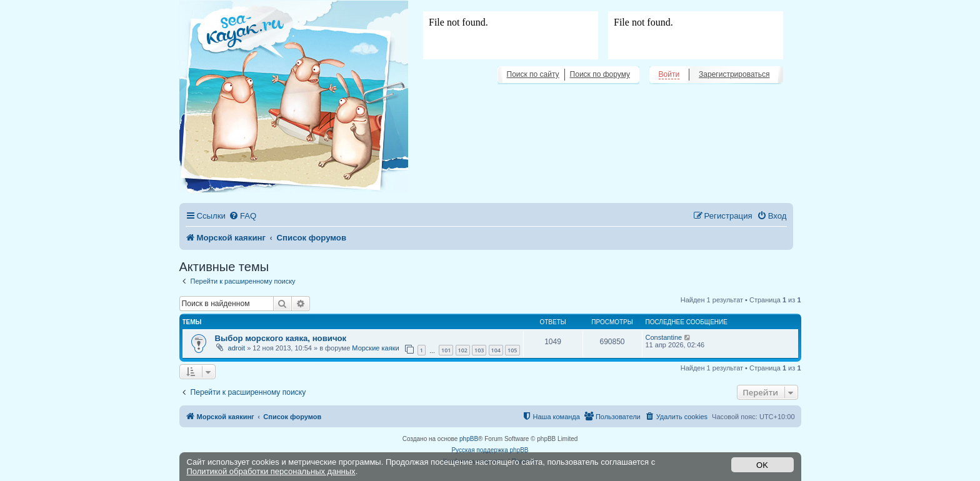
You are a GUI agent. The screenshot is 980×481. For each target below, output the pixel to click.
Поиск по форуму (600, 74)
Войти (669, 74)
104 (496, 350)
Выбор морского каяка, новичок (281, 338)
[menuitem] (242, 216)
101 (446, 350)
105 (512, 350)
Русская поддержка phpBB (490, 450)
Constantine (664, 337)
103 (479, 350)
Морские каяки (375, 348)
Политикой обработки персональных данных (271, 471)
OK (762, 465)
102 (463, 350)
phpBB (469, 439)
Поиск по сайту (533, 74)
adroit (237, 348)
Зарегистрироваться (734, 74)
